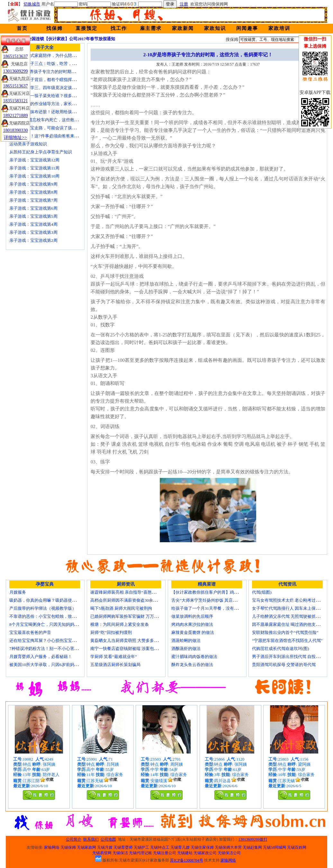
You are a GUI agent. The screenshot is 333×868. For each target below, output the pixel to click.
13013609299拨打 (253, 839)
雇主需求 (151, 28)
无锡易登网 (102, 853)
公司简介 (74, 839)
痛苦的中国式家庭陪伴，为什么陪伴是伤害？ (51, 55)
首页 (22, 28)
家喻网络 (52, 847)
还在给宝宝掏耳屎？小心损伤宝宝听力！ (47, 640)
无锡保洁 (120, 853)
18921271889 (16, 116)
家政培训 (279, 28)
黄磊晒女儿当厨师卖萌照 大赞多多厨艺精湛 (130, 640)
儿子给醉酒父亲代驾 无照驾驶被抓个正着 (290, 616)
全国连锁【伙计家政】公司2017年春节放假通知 (71, 39)
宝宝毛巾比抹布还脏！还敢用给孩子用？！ (49, 112)
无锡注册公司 (165, 853)
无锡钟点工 (160, 847)
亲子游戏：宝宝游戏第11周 (34, 168)
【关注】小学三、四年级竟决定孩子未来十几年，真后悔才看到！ (70, 88)
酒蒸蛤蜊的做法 (186, 640)
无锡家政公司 (205, 853)
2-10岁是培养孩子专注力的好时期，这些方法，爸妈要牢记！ (65, 72)
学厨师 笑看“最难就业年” (114, 657)
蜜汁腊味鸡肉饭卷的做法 (194, 657)
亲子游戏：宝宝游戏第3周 (33, 232)
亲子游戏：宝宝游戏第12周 (34, 160)
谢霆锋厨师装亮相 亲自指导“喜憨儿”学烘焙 (130, 592)
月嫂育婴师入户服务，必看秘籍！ (41, 657)
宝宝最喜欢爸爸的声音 (30, 632)
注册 (184, 4)
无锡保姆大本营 (228, 847)
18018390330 (16, 130)
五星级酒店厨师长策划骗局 (115, 665)
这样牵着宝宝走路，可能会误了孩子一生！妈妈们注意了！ (64, 128)
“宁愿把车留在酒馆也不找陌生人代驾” (287, 640)
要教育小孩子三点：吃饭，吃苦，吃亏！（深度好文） (59, 64)
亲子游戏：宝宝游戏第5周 (33, 216)
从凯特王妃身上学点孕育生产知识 (41, 152)
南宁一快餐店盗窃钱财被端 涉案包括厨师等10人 (135, 649)
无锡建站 (185, 853)
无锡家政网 (86, 847)
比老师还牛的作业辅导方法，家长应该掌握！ (51, 104)
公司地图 (108, 839)
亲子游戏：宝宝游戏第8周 (33, 192)
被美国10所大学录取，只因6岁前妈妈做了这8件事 (55, 665)
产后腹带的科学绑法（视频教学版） (43, 608)
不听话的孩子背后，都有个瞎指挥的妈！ (47, 80)
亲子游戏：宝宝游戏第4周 (33, 224)
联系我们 (91, 839)
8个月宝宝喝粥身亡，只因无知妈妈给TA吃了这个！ (57, 624)
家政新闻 (183, 28)
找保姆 (54, 28)
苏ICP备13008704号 (187, 860)
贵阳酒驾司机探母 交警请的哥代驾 (284, 665)
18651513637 (16, 56)
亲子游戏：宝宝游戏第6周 (33, 208)
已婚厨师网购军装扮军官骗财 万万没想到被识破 (135, 616)
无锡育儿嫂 (180, 847)
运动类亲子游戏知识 (28, 144)
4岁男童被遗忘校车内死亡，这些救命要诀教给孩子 (56, 120)
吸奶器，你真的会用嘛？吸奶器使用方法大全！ (53, 600)
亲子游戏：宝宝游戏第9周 (33, 184)
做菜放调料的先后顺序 (192, 616)
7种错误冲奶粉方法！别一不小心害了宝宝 (48, 649)
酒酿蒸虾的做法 (186, 649)
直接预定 (86, 28)
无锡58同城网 (274, 847)
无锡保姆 (68, 847)
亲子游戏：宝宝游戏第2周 (33, 240)
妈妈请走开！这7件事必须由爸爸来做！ (46, 136)
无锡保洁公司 (229, 853)
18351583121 (16, 101)
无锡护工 (141, 847)
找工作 (119, 28)
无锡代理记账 (140, 853)
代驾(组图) (262, 592)
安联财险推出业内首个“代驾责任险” (285, 632)
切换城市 (32, 4)
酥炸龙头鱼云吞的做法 (192, 665)
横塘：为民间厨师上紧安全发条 (120, 624)
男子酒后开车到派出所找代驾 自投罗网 (288, 657)
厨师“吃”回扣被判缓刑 (111, 632)
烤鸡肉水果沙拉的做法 (192, 624)
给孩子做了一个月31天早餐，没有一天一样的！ (215, 608)
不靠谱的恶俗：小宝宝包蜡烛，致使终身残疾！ (53, 616)
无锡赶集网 (252, 847)
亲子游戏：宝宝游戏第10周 (34, 176)
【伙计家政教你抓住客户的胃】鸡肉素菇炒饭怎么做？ (221, 592)
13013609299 (16, 71)
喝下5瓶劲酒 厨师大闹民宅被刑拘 (121, 608)
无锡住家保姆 (202, 847)
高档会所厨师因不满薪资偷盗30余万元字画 (130, 600)
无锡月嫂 (105, 847)
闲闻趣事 (247, 28)
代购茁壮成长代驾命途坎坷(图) (281, 649)
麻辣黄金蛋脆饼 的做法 (193, 632)
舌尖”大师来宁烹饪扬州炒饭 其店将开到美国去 (215, 600)
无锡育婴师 (123, 847)
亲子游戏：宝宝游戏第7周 (33, 200)
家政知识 (215, 28)
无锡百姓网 (297, 847)
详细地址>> (15, 137)
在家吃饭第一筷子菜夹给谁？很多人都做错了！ (53, 96)
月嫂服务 (18, 592)
